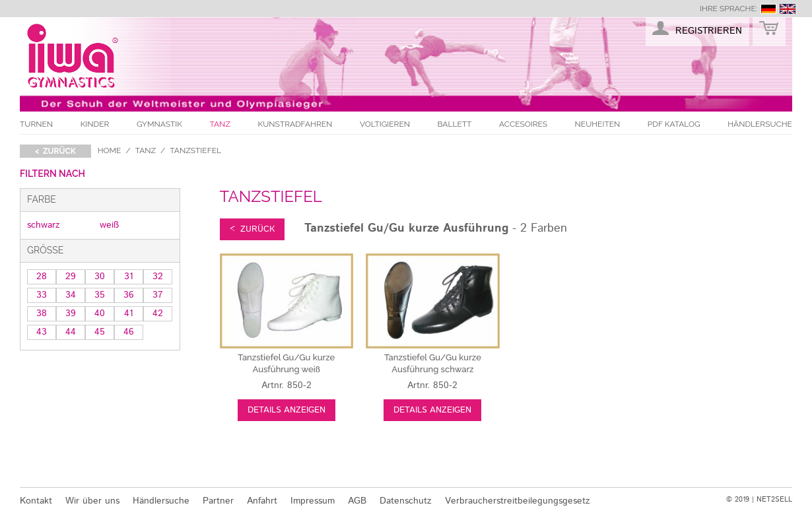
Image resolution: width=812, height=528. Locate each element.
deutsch (768, 9)
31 (129, 277)
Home (110, 150)
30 (100, 277)
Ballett (455, 124)
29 (71, 277)
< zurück (55, 151)
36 (129, 295)
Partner (218, 501)
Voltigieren (385, 124)
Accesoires (523, 124)
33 (42, 295)
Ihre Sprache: (728, 9)
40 (100, 313)
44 (71, 332)
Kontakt (36, 501)
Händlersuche (760, 124)
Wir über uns (92, 501)
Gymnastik (159, 124)
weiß (109, 225)
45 (100, 332)
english (788, 9)
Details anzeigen (287, 410)
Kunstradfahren (295, 124)
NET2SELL (774, 500)
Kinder (95, 124)
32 (158, 277)
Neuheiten (598, 124)
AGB (357, 501)
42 (158, 313)
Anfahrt (262, 501)
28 (42, 277)
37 (158, 295)
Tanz (220, 124)
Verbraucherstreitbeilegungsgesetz (518, 501)
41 (129, 313)
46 (129, 332)
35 (100, 295)
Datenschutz (406, 501)
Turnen (36, 124)
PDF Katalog (674, 124)
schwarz (44, 225)
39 (71, 313)
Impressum (313, 501)
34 (71, 295)
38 (42, 313)
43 (42, 332)
